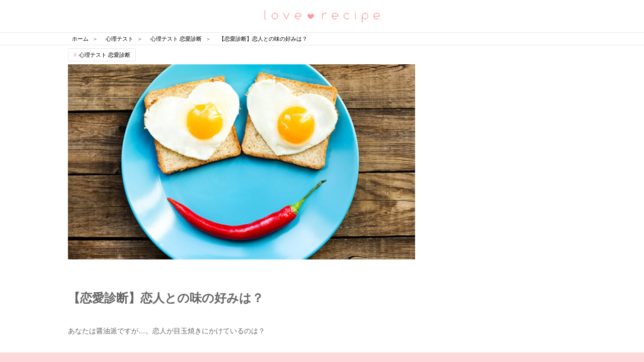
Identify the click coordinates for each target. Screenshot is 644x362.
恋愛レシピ (322, 15)
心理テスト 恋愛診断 (105, 55)
